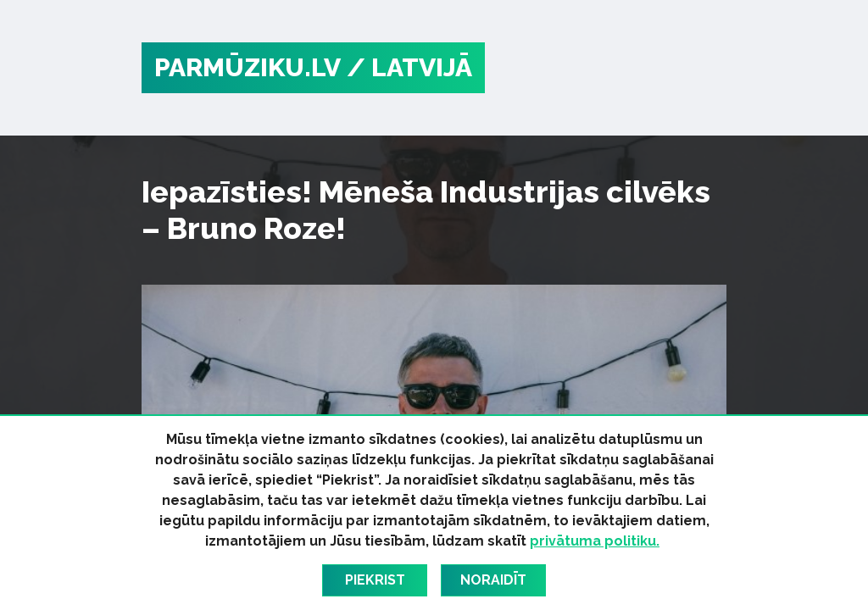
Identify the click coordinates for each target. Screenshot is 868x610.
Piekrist (375, 580)
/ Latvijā (409, 67)
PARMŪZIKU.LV (248, 67)
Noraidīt (493, 580)
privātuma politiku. (595, 541)
